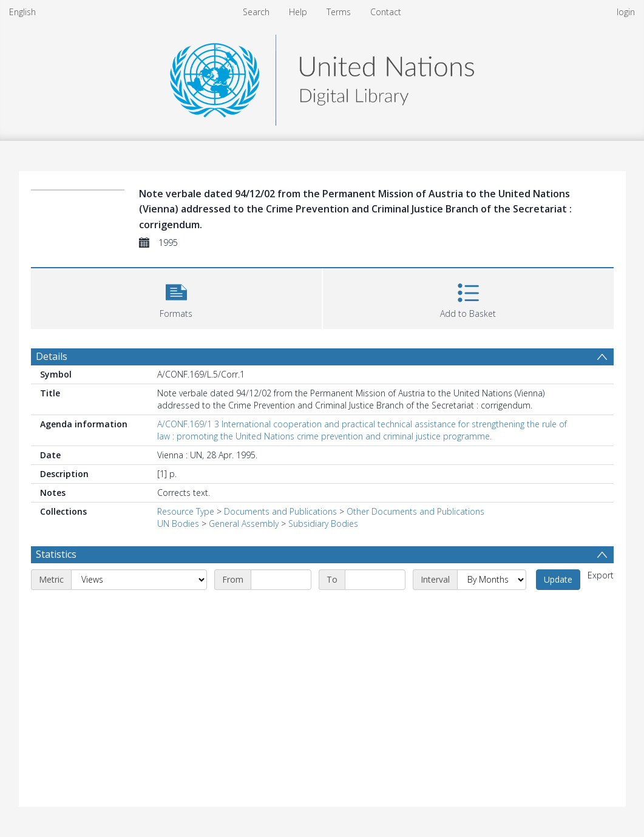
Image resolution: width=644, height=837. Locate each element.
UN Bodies (178, 524)
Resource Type (186, 511)
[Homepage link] (322, 77)
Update (558, 579)
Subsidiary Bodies (323, 524)
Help (298, 12)
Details (52, 356)
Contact (386, 12)
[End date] (375, 580)
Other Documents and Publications (415, 511)
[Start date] (281, 580)
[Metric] (139, 580)
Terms (339, 12)
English (22, 12)
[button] (176, 297)
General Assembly (244, 524)
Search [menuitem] (256, 12)
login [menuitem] (626, 12)
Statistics (56, 554)
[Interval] (492, 580)
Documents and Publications (280, 511)
